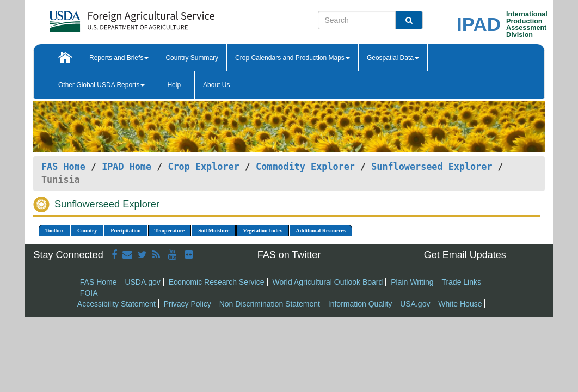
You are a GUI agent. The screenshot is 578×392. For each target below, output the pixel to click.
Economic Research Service (217, 282)
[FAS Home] (105, 18)
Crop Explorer (203, 167)
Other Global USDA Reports (102, 85)
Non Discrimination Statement (270, 304)
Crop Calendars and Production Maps (293, 58)
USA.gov (415, 304)
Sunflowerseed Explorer (432, 167)
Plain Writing (412, 282)
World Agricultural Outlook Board (327, 282)
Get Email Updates (465, 255)
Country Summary (192, 58)
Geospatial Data (393, 58)
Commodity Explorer (305, 167)
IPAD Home (127, 167)
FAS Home (63, 167)
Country (87, 231)
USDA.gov (142, 282)
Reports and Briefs (119, 58)
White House (460, 304)
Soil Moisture (214, 231)
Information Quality (360, 304)
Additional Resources (321, 231)
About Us (216, 85)
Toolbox (54, 231)
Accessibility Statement (116, 304)
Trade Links (461, 282)
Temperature (170, 231)
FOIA (89, 293)
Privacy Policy (187, 304)
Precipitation (125, 231)
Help (174, 85)
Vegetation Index (262, 231)
